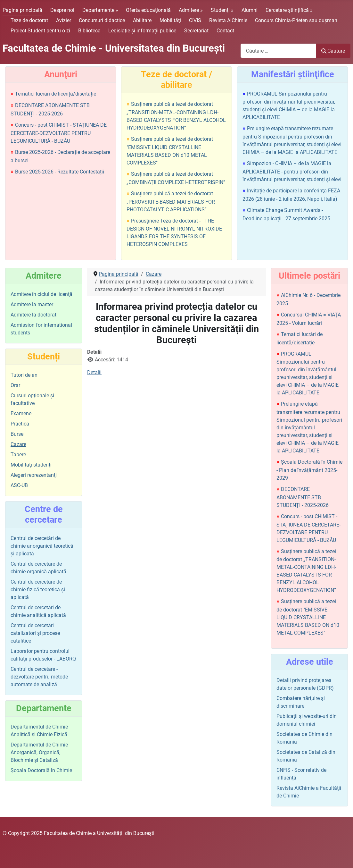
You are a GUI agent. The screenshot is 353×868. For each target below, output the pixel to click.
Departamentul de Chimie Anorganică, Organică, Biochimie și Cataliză (39, 752)
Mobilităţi (170, 20)
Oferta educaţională (148, 10)
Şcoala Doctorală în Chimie (41, 770)
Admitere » (191, 10)
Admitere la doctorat (33, 315)
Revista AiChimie (228, 20)
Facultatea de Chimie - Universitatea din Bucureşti (114, 48)
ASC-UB (19, 485)
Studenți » (222, 10)
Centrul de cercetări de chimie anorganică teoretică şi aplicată (42, 546)
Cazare (18, 444)
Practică (20, 424)
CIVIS (195, 20)
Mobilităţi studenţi (31, 465)
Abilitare (142, 20)
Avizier (64, 20)
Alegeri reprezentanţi (34, 475)
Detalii (94, 372)
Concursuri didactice (102, 20)
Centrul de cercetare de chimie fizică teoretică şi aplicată (38, 590)
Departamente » (100, 10)
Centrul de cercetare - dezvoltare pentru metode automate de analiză (39, 677)
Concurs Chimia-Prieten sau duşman (296, 20)
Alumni (250, 10)
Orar (15, 385)
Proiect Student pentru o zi (40, 31)
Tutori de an (24, 375)
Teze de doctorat (29, 20)
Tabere (18, 455)
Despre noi (62, 10)
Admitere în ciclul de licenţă (41, 294)
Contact (225, 31)
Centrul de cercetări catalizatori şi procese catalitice (35, 633)
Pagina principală (22, 10)
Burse (17, 434)
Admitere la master (32, 304)
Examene (21, 413)
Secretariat (196, 31)
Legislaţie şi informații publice (142, 31)
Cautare (333, 51)
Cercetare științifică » (289, 10)
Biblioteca (89, 31)
